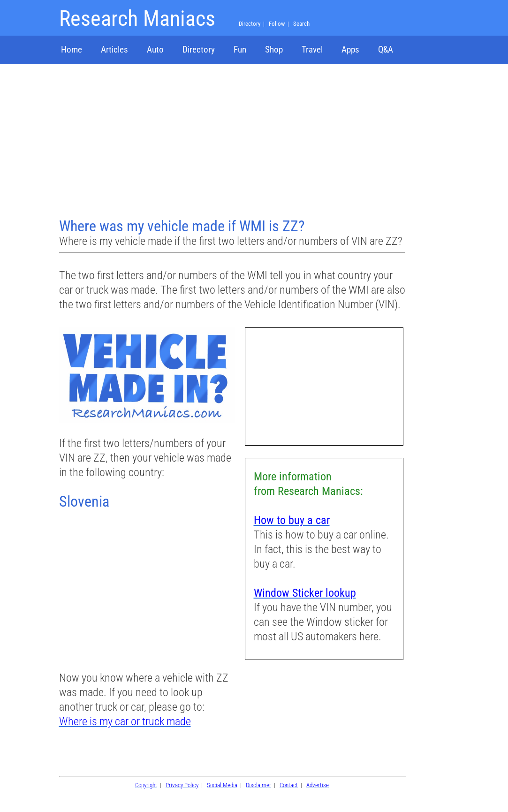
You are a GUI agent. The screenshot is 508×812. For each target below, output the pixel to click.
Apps (350, 49)
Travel (312, 49)
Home (72, 49)
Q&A (386, 49)
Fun (240, 49)
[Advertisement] (232, 142)
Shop (274, 49)
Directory (199, 49)
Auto (155, 49)
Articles (114, 49)
